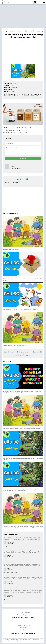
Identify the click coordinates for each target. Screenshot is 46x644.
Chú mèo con (25, 629)
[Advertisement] (23, 15)
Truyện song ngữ (36, 353)
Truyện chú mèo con (10, 31)
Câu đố (12, 85)
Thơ (16, 357)
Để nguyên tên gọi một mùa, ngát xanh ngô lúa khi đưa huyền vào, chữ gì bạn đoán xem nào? (22, 393)
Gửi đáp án (23, 160)
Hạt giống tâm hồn (25, 357)
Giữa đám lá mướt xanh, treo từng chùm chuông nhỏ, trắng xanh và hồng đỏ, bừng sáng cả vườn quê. (23, 491)
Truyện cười (15, 353)
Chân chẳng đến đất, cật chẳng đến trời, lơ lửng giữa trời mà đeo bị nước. (23, 460)
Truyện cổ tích (24, 353)
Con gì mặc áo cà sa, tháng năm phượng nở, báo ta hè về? (21, 311)
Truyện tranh (25, 631)
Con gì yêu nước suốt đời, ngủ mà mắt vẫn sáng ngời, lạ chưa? (22, 430)
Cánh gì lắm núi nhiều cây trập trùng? (14, 347)
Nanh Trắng (13, 83)
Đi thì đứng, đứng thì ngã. (11, 251)
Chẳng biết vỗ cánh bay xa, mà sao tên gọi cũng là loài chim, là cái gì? (22, 281)
